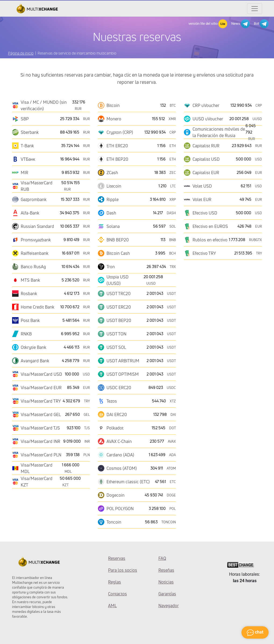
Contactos (118, 594)
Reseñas (166, 570)
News (241, 24)
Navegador (169, 606)
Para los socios (123, 570)
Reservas (117, 558)
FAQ (162, 558)
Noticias (166, 582)
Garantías (167, 594)
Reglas (115, 582)
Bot (261, 24)
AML (112, 606)
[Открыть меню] (255, 9)
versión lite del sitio (208, 24)
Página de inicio (21, 53)
